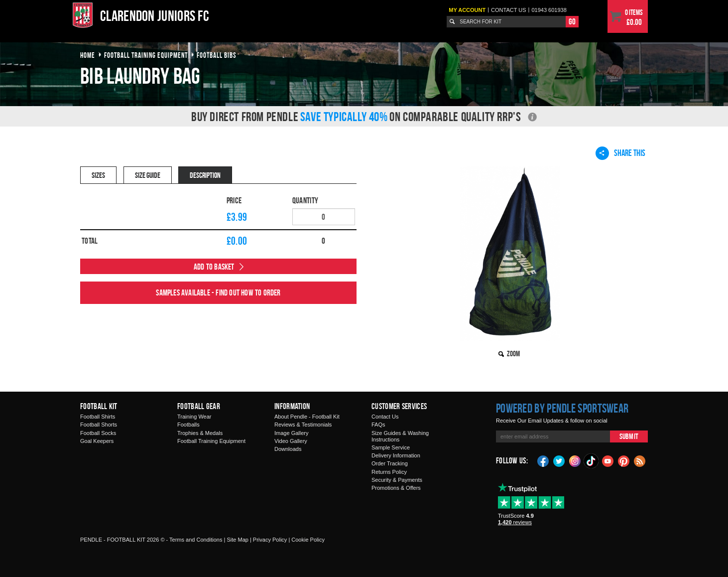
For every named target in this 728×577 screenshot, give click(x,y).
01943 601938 (549, 10)
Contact (509, 10)
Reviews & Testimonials (303, 425)
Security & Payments (397, 480)
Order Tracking (390, 463)
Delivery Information (396, 455)
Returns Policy (389, 472)
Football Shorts (99, 425)
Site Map (237, 540)
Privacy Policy (270, 540)
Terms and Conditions (196, 540)
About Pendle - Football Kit (307, 417)
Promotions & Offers (396, 488)
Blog (640, 460)
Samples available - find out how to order (218, 292)
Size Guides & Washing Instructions (400, 436)
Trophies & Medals (200, 433)
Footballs (188, 425)
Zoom (513, 354)
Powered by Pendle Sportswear (562, 408)
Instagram (575, 460)
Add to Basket (214, 267)
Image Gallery (291, 433)
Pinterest (624, 460)
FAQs (378, 425)
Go (572, 21)
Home (88, 55)
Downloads (288, 449)
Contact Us (385, 417)
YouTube (608, 460)
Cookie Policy (308, 540)
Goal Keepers (97, 441)
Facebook (543, 460)
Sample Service (391, 447)
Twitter (559, 460)
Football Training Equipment (211, 441)
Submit (629, 436)
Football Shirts (98, 417)
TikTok (592, 461)
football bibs (217, 55)
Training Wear (194, 417)
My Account (467, 10)
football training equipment (146, 55)
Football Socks (98, 433)
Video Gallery (291, 441)
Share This (620, 153)
